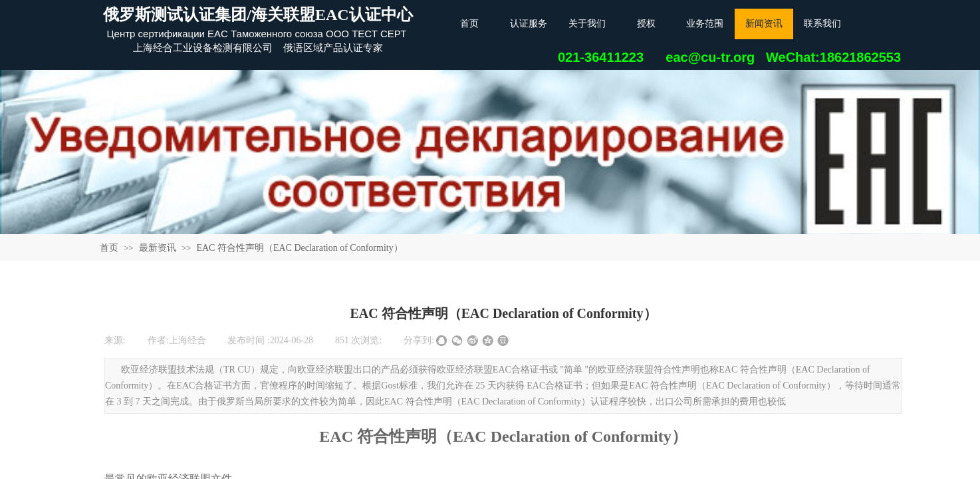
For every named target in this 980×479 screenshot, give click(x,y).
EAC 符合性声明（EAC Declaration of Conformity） (299, 248)
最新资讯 (158, 248)
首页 (109, 248)
